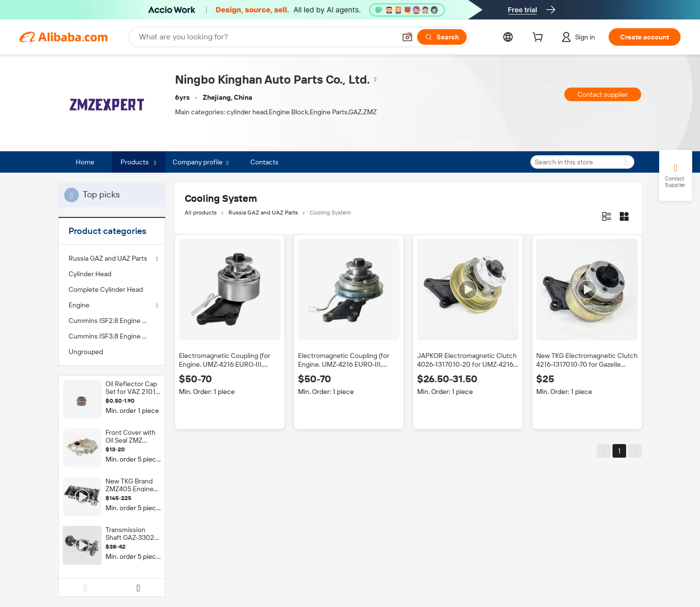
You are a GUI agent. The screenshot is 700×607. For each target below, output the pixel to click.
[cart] (540, 38)
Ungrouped (86, 352)
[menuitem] (112, 274)
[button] (407, 37)
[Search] (442, 37)
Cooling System (330, 213)
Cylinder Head (90, 274)
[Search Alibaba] (266, 37)
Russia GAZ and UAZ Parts (108, 258)
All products (201, 213)
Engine (79, 305)
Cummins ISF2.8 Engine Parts (112, 321)
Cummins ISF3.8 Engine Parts (112, 336)
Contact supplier (603, 94)
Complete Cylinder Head (106, 289)
